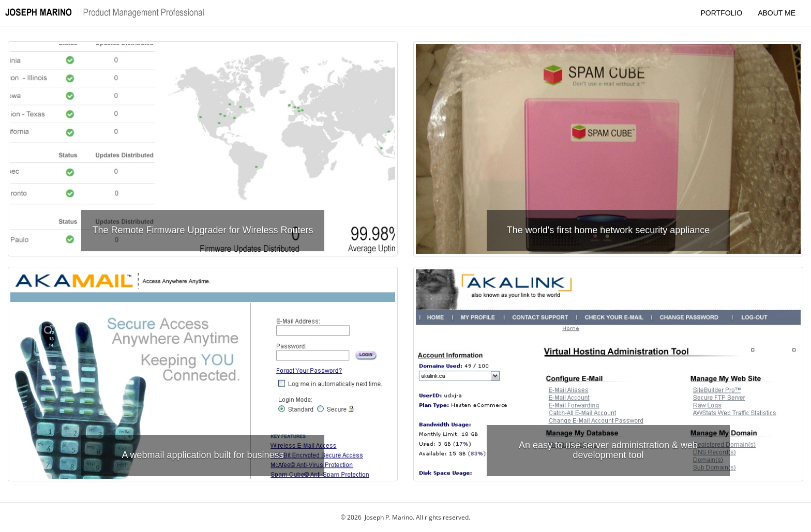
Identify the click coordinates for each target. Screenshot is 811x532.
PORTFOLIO (721, 13)
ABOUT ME (777, 13)
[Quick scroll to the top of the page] (109, 13)
